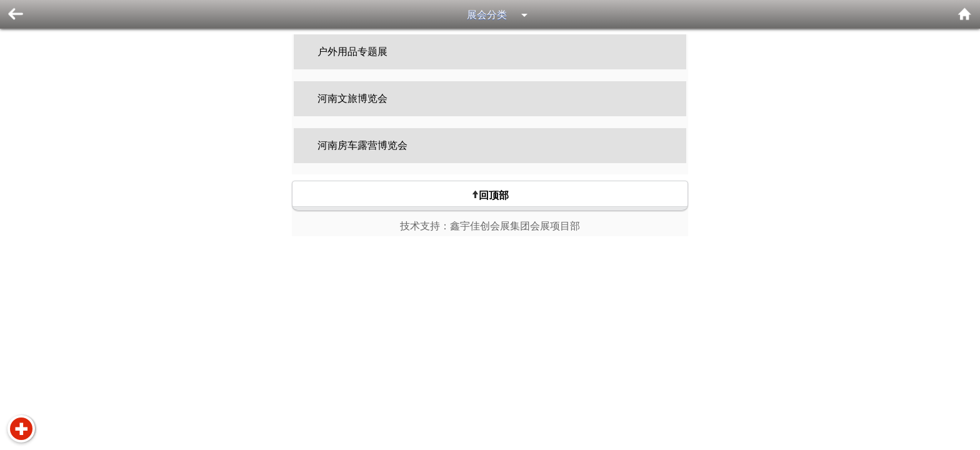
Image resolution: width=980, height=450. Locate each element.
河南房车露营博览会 (362, 145)
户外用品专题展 (352, 52)
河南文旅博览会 (352, 98)
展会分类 (487, 15)
